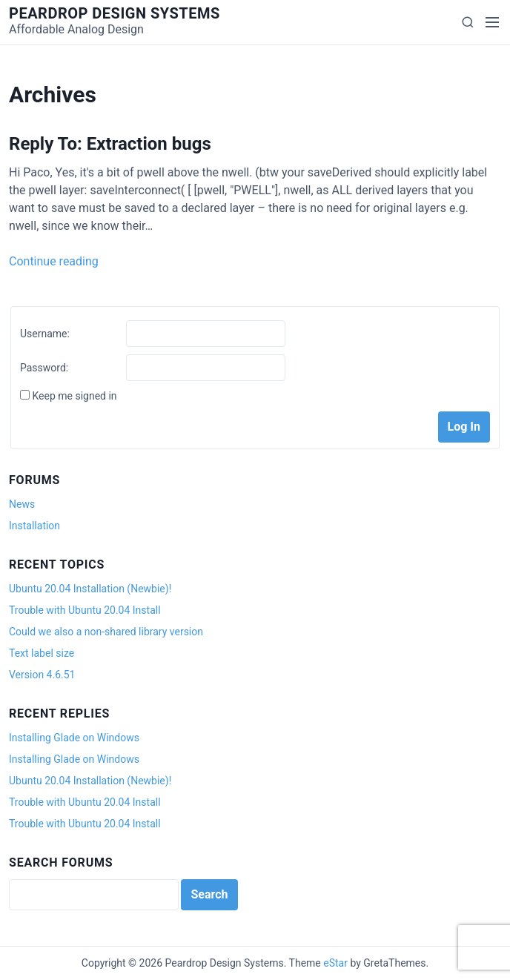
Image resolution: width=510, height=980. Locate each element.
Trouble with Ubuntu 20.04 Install (85, 610)
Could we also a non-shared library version (106, 632)
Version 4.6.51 (42, 675)
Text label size (42, 653)
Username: (45, 334)
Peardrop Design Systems (115, 13)
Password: (44, 368)
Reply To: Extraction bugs (110, 144)
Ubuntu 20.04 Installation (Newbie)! (90, 589)
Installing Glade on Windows (74, 738)
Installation (34, 526)
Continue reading (54, 261)
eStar (335, 963)
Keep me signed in (74, 396)
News (22, 504)
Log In (464, 427)
